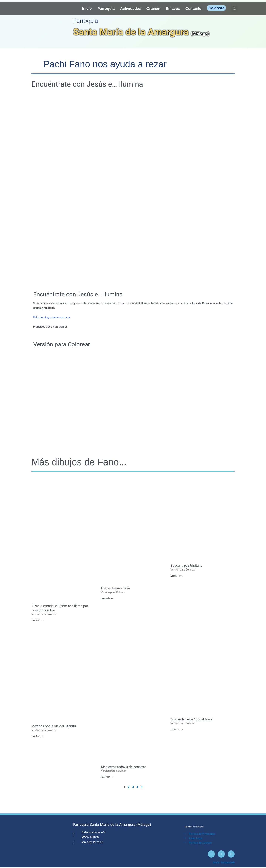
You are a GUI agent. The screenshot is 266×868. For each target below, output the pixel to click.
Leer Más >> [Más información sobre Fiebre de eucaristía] (107, 598)
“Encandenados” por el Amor (192, 719)
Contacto (193, 9)
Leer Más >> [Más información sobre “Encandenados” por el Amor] (177, 730)
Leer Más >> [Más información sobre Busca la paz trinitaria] (177, 576)
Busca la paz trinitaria (186, 565)
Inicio (87, 9)
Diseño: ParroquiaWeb (224, 863)
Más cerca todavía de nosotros (124, 767)
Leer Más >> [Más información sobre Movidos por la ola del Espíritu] (37, 737)
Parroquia (106, 9)
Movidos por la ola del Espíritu (54, 726)
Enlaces (173, 9)
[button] (235, 9)
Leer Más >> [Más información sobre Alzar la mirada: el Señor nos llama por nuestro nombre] (37, 620)
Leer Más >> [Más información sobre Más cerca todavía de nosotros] (107, 777)
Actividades (130, 9)
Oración (153, 9)
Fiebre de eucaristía (116, 588)
